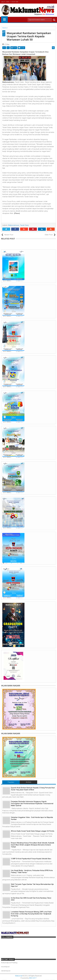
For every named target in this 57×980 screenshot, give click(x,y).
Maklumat (19, 976)
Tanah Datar (24, 225)
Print (14, 48)
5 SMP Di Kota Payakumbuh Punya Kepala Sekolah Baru (31, 859)
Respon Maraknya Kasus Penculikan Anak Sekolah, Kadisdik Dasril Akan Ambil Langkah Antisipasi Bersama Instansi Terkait (33, 845)
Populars (11, 782)
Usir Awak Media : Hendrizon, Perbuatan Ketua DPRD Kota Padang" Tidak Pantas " (32, 871)
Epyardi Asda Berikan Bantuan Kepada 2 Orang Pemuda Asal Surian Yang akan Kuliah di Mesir (33, 789)
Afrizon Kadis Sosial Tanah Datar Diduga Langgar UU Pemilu (33, 831)
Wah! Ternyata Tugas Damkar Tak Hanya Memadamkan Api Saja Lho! (32, 885)
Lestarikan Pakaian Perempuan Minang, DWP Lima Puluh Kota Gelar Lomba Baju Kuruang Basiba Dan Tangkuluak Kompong (31, 914)
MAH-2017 (33, 978)
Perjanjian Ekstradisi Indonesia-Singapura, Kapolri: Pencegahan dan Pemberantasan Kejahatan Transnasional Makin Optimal (32, 804)
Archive (28, 782)
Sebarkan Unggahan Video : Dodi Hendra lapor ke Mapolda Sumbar (32, 818)
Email (21, 48)
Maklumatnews (14, 225)
